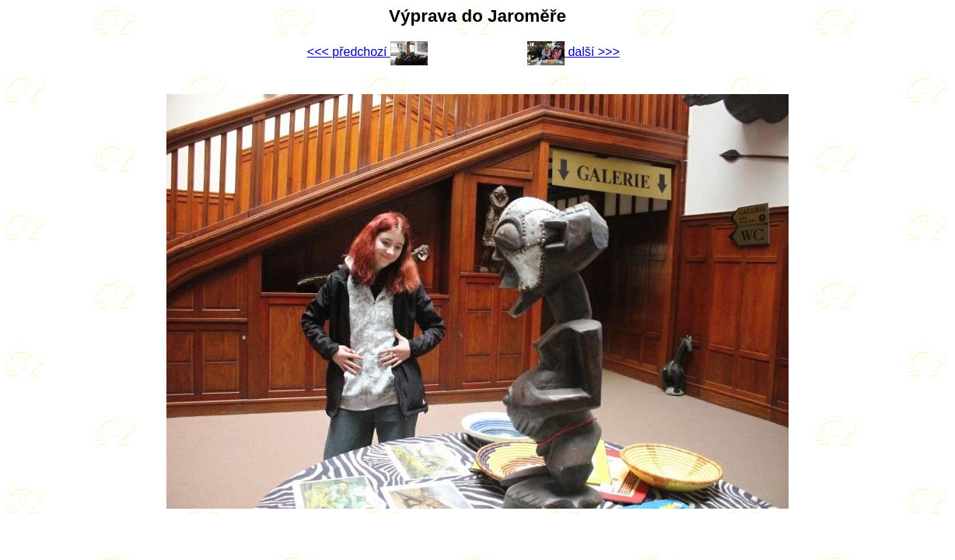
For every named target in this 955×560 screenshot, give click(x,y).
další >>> (574, 52)
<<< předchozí (367, 52)
